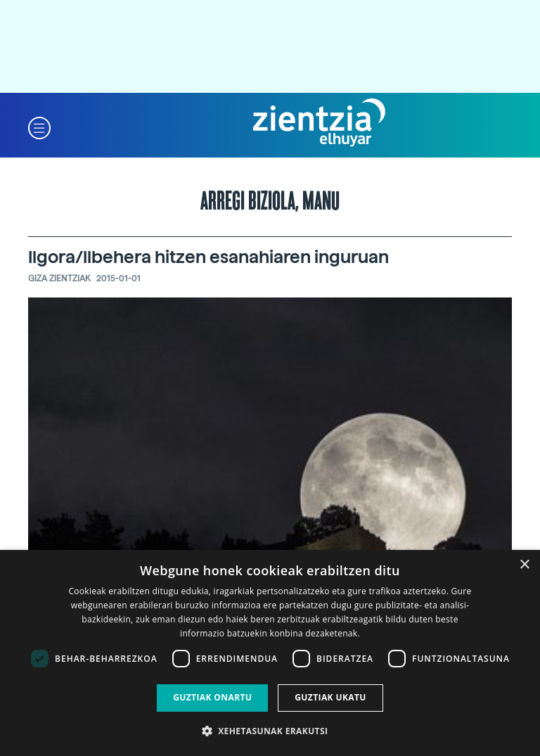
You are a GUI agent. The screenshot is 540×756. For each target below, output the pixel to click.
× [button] (524, 565)
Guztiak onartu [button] (212, 697)
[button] (39, 127)
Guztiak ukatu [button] (330, 697)
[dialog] (270, 653)
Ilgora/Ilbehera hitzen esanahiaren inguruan (208, 257)
